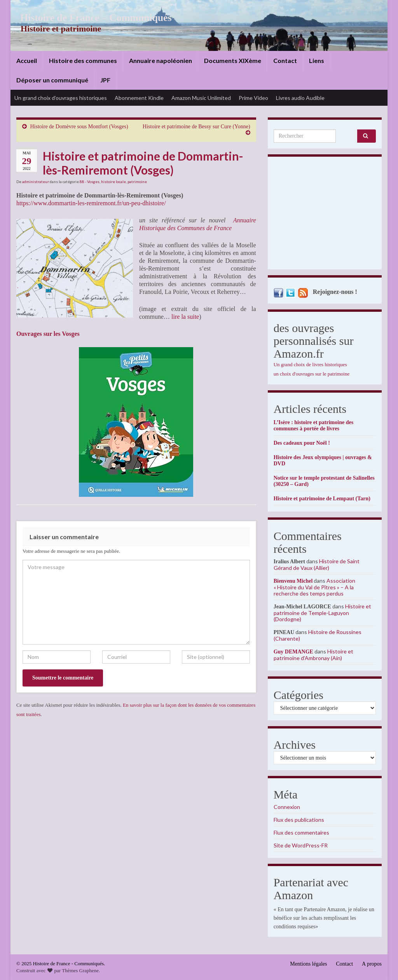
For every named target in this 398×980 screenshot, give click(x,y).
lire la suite (185, 317)
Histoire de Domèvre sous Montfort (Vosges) (79, 127)
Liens (317, 60)
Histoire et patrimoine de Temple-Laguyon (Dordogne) (322, 613)
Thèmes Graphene (80, 970)
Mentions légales (308, 964)
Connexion (287, 807)
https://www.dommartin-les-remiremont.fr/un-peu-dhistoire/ (91, 203)
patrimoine (137, 182)
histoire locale (113, 182)
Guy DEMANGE (293, 652)
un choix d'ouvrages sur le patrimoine (312, 374)
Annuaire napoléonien (161, 60)
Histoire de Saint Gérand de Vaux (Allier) (317, 564)
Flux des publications (299, 820)
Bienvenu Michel (293, 581)
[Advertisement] (325, 215)
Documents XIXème (233, 60)
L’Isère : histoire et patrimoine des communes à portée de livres (313, 425)
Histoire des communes (83, 60)
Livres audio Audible (300, 98)
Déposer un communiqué (52, 80)
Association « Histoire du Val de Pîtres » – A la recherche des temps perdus (315, 587)
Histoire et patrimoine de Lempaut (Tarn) (322, 499)
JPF (105, 80)
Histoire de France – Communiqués (91, 18)
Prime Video (253, 98)
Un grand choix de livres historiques (310, 364)
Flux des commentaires (301, 832)
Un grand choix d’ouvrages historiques (61, 98)
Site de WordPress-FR (301, 845)
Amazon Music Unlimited (201, 98)
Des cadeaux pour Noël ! (302, 443)
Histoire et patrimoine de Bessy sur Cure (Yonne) (196, 127)
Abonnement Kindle (139, 98)
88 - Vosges (90, 182)
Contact (285, 60)
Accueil (27, 60)
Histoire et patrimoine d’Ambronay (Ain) (313, 655)
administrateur (36, 182)
